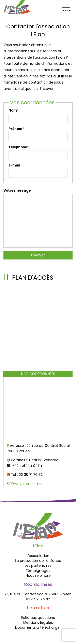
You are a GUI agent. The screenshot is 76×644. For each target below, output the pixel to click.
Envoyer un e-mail (27, 484)
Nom (13, 110)
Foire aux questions (38, 618)
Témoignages (38, 571)
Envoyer (38, 255)
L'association (38, 556)
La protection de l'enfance (38, 561)
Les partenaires (38, 566)
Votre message (17, 190)
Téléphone (18, 147)
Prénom (15, 129)
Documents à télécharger (38, 627)
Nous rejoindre (38, 576)
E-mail (14, 165)
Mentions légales (38, 623)
